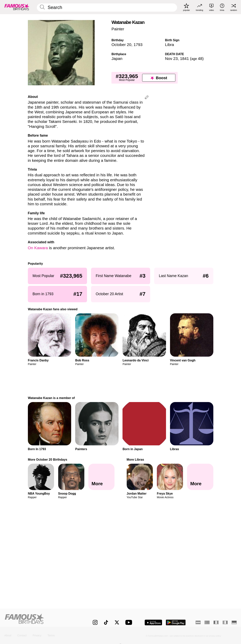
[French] (216, 622)
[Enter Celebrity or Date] (107, 8)
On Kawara (38, 248)
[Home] (42, 620)
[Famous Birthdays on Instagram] (95, 622)
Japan (117, 58)
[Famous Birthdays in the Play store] (176, 623)
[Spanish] (198, 622)
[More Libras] (200, 477)
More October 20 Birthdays (48, 459)
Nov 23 (171, 58)
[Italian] (225, 622)
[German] (234, 622)
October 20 (121, 45)
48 (197, 58)
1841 (184, 58)
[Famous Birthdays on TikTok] (106, 622)
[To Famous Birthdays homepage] (17, 7)
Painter (118, 29)
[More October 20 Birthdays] (101, 477)
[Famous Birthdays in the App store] (153, 623)
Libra (170, 45)
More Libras (135, 459)
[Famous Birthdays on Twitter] (117, 622)
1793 (138, 45)
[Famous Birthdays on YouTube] (130, 622)
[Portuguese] (207, 622)
